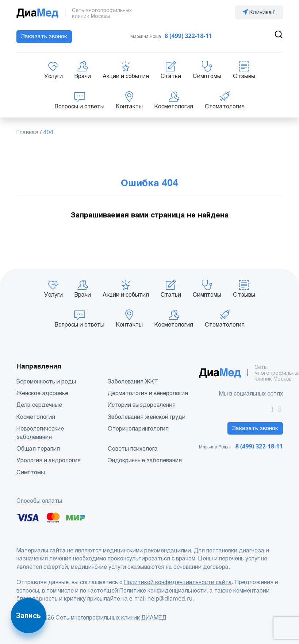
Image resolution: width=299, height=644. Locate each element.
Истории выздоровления (142, 405)
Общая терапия (38, 449)
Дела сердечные (39, 405)
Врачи (83, 70)
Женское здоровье (42, 393)
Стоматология (225, 100)
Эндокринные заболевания (145, 460)
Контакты (129, 100)
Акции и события (126, 70)
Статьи (171, 70)
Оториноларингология (138, 429)
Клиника (259, 12)
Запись (28, 616)
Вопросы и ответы (80, 100)
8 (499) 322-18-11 (188, 36)
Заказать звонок (44, 36)
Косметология (174, 100)
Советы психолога (133, 449)
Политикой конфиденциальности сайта (178, 582)
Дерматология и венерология (148, 393)
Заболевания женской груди (147, 417)
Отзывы (244, 70)
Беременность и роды (46, 381)
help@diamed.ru (170, 599)
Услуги (53, 70)
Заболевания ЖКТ (133, 381)
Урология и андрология (49, 460)
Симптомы (207, 70)
